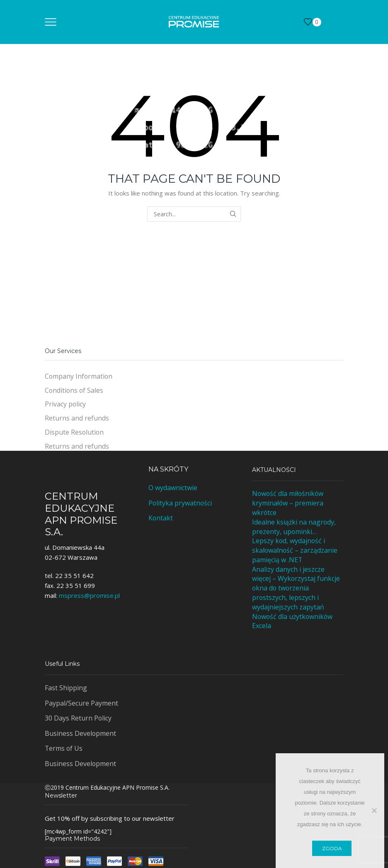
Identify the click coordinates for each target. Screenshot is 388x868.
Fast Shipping (66, 688)
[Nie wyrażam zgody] (374, 810)
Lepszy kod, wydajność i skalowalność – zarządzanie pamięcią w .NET (295, 550)
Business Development (80, 733)
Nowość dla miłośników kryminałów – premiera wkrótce (288, 503)
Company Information (79, 376)
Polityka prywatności (180, 503)
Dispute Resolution (74, 432)
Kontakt (161, 518)
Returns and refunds (77, 418)
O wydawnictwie (173, 488)
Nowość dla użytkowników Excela (292, 621)
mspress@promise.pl (89, 595)
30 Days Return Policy (78, 718)
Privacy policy (65, 404)
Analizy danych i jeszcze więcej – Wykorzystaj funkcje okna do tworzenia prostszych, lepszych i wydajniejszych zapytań (296, 588)
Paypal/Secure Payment (81, 703)
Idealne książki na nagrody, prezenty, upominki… (294, 527)
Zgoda (332, 848)
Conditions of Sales (74, 390)
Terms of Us (64, 748)
